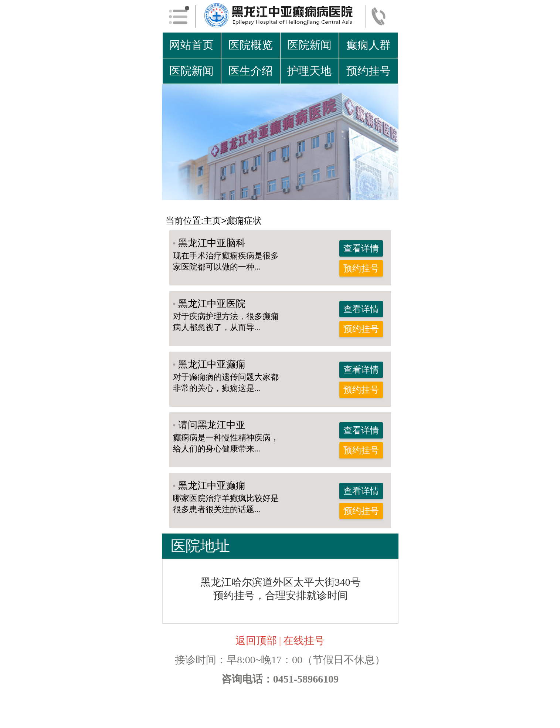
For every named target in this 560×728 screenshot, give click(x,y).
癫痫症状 (244, 221)
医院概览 (251, 45)
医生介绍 (251, 71)
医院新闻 (309, 45)
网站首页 (191, 45)
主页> (215, 221)
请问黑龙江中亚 (212, 425)
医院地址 (200, 546)
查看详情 (361, 248)
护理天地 (309, 71)
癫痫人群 (369, 45)
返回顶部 (256, 641)
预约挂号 (369, 71)
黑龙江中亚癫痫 (212, 364)
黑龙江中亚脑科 (212, 243)
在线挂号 (304, 641)
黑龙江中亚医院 (212, 304)
